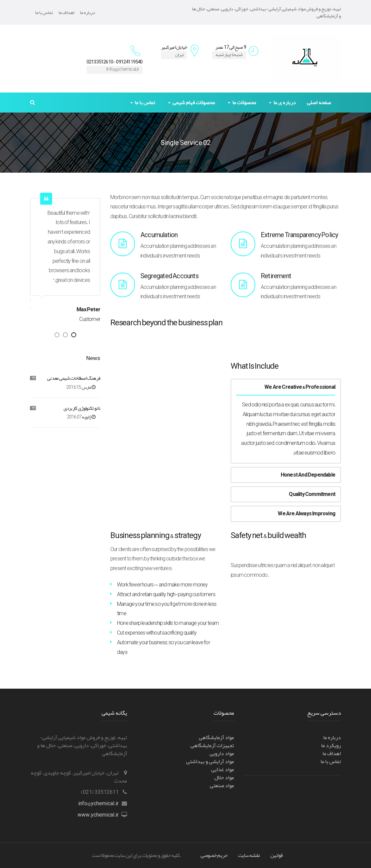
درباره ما (88, 12)
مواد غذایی (223, 769)
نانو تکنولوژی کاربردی (82, 408)
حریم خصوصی (214, 855)
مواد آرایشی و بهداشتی (210, 761)
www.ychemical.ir (98, 815)
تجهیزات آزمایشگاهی (212, 745)
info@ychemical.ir (98, 804)
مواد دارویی (222, 753)
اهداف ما (66, 12)
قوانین (276, 855)
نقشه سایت (249, 855)
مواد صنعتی (222, 786)
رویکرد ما (331, 745)
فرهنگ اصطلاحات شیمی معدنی (74, 378)
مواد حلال (224, 777)
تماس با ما (44, 12)
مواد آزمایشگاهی (216, 737)
